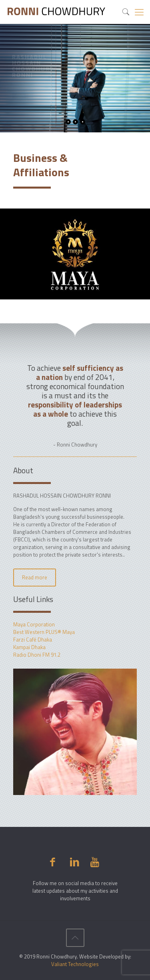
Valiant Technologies (75, 964)
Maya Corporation (34, 624)
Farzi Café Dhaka (33, 640)
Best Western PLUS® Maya (44, 632)
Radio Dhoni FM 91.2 (37, 655)
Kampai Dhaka (29, 647)
